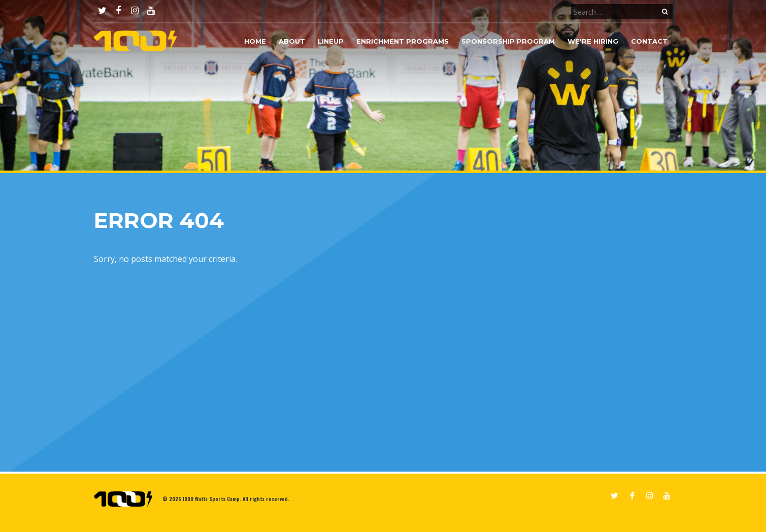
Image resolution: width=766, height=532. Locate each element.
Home (255, 41)
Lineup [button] (331, 41)
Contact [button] (649, 41)
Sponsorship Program (508, 41)
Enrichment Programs (403, 41)
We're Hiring (593, 41)
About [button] (292, 41)
